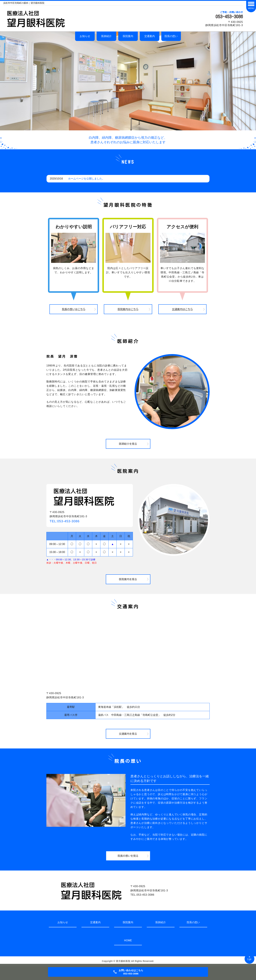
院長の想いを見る (128, 856)
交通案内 (150, 36)
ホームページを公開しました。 (86, 179)
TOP (249, 960)
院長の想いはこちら (74, 309)
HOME (128, 940)
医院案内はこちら (128, 309)
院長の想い (171, 36)
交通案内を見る (128, 734)
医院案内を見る (128, 579)
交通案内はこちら (182, 309)
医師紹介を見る (128, 444)
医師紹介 (106, 36)
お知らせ (85, 36)
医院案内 (128, 36)
